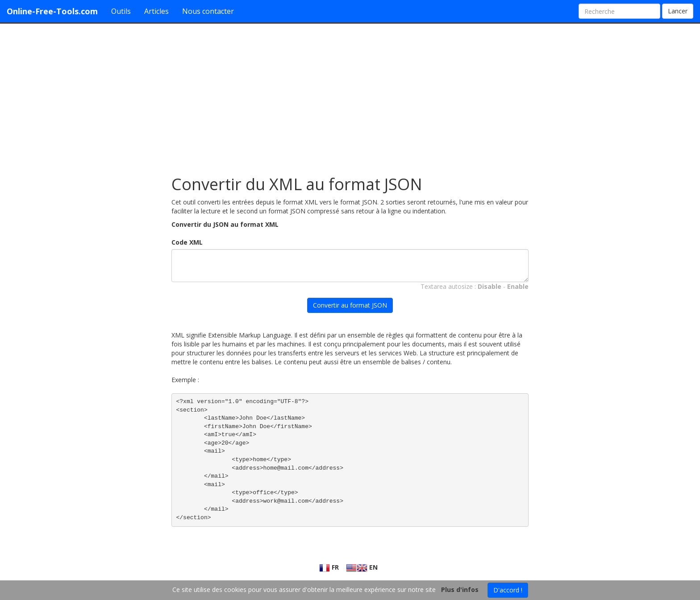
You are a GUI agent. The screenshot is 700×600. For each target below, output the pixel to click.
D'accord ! (508, 590)
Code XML (187, 242)
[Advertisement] (350, 95)
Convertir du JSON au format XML (225, 224)
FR (329, 567)
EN (362, 567)
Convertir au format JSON (350, 305)
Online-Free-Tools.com (52, 11)
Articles (156, 11)
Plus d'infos (460, 590)
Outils (121, 11)
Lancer (678, 11)
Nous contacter (208, 11)
